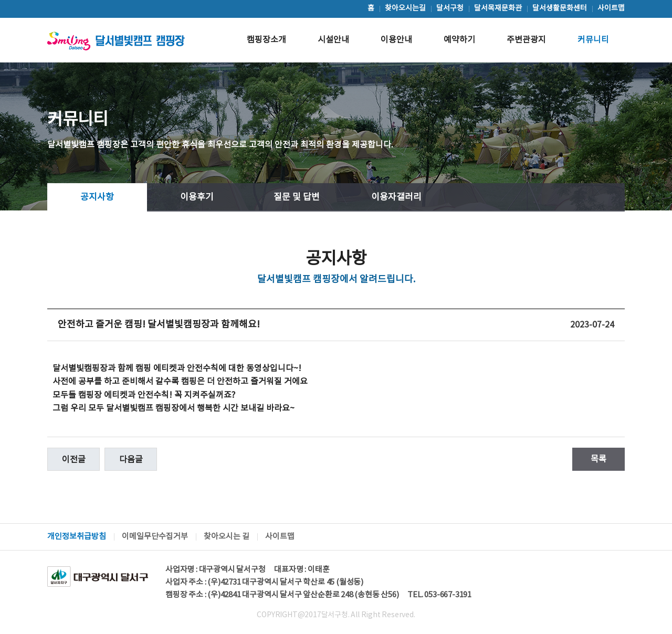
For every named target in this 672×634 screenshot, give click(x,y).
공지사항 (97, 197)
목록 (598, 459)
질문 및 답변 (297, 197)
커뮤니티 (593, 40)
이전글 (74, 460)
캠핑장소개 (266, 40)
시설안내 (333, 40)
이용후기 (197, 197)
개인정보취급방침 (77, 537)
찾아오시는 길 (227, 537)
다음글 (131, 460)
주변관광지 (526, 40)
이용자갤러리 (396, 197)
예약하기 (459, 40)
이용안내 (396, 40)
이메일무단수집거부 (155, 537)
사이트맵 (280, 537)
